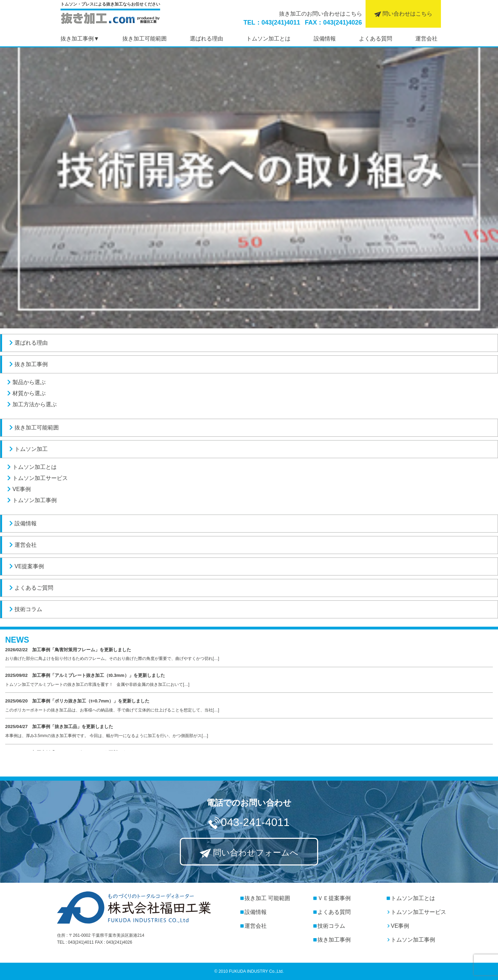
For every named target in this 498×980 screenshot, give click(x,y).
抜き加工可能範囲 (33, 428)
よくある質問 (332, 912)
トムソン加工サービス (37, 478)
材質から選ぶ (26, 393)
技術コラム (25, 609)
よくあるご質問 (30, 588)
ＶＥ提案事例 (332, 898)
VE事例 (18, 489)
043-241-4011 (249, 823)
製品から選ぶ (26, 382)
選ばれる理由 (28, 343)
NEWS (17, 640)
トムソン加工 (28, 449)
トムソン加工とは (31, 467)
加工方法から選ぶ (31, 404)
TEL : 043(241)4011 (75, 942)
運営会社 (22, 545)
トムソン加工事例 (31, 500)
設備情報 (22, 523)
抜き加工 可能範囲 (262, 898)
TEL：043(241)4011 (272, 22)
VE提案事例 (26, 566)
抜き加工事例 (77, 39)
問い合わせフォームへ (249, 853)
